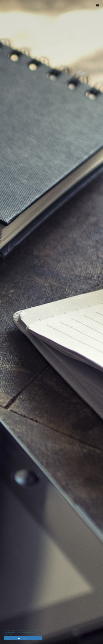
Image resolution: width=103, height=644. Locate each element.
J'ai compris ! (23, 638)
